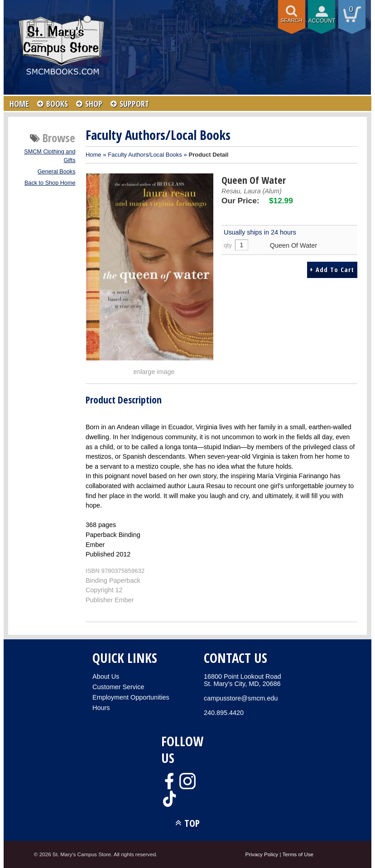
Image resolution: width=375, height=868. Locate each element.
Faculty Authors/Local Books (145, 155)
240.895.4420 (224, 713)
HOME (19, 104)
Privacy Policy (262, 854)
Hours (101, 708)
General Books (57, 172)
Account (322, 21)
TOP (192, 823)
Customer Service (118, 687)
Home (94, 155)
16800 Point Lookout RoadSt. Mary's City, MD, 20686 (242, 680)
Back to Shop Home (50, 183)
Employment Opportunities (131, 697)
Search (292, 20)
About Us (106, 676)
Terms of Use (298, 854)
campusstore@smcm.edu (241, 698)
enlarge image (154, 372)
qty (228, 245)
